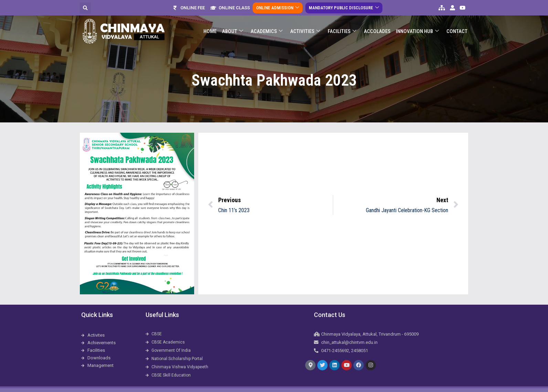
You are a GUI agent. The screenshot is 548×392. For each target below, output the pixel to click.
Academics (267, 27)
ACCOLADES (377, 26)
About (233, 27)
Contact (457, 26)
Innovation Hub (417, 27)
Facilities (342, 27)
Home (210, 26)
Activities (305, 27)
